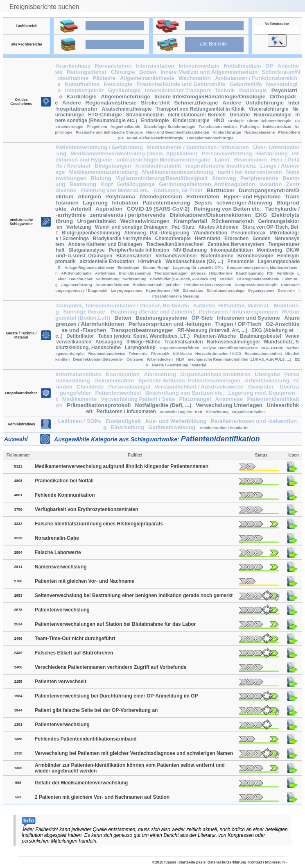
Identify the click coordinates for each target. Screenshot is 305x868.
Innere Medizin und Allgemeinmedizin (209, 72)
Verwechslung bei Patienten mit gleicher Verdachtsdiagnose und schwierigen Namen (134, 753)
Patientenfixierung (166, 203)
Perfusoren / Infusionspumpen (238, 312)
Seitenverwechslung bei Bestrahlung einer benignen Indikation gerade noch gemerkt (134, 595)
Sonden (262, 239)
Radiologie (253, 90)
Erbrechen (236, 239)
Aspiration (109, 209)
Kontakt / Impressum (267, 862)
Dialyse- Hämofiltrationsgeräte (230, 348)
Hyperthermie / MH (163, 291)
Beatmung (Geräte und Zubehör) (153, 312)
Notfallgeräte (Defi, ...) (163, 405)
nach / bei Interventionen (250, 172)
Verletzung (79, 227)
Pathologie (250, 127)
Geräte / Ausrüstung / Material (179, 365)
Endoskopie (155, 120)
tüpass (170, 862)
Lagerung (95, 203)
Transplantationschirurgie (210, 138)
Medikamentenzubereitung (104, 172)
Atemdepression (160, 197)
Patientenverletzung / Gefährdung (99, 147)
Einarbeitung (128, 427)
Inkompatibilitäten (232, 250)
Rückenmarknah (233, 221)
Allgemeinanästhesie (147, 78)
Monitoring (269, 250)
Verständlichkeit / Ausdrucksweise (199, 387)
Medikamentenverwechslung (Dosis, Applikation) (134, 153)
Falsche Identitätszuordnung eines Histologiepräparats (99, 524)
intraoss (198, 273)
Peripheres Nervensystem (208, 285)
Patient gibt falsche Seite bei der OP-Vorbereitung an (96, 710)
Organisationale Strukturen (215, 374)
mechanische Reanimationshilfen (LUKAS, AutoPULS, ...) (240, 359)
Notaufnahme (82, 84)
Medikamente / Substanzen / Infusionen (198, 147)
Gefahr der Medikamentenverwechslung (81, 783)
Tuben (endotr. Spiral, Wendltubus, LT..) (144, 336)
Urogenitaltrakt (96, 221)
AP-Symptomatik (76, 273)
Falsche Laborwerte (58, 552)
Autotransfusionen (112, 285)
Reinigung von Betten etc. (227, 209)
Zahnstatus (193, 291)
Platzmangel (195, 399)
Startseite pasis (192, 862)
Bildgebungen (113, 166)
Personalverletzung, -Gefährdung (245, 153)
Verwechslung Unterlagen (229, 405)
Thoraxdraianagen (171, 273)
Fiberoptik (160, 354)
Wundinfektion (210, 233)
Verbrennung (108, 279)
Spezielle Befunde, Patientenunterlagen (190, 381)
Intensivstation (155, 66)
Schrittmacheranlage (226, 291)
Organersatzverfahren (180, 348)
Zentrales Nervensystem (236, 244)
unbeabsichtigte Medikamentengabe (163, 160)
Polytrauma (120, 197)
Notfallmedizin (242, 66)
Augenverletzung (77, 285)
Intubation (125, 203)
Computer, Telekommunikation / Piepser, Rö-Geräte (122, 306)
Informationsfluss (79, 374)
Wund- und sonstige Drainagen (131, 227)
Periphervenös (259, 178)
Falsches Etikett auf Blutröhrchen (74, 653)
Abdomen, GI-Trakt (178, 190)
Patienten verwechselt (61, 682)
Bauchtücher (81, 279)
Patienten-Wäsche (215, 336)
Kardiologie (81, 97)
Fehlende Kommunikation (65, 495)
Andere (72, 103)
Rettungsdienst (87, 72)
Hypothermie (221, 273)
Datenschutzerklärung (227, 862)
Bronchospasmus (135, 273)
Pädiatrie (104, 78)
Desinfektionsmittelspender (98, 359)
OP (269, 66)
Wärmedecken (160, 359)
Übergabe (267, 374)
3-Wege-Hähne (143, 342)
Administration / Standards (224, 428)
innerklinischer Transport (178, 90)
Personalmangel (129, 387)
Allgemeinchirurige (125, 97)
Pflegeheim (97, 127)
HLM (180, 359)
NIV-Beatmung (190, 250)
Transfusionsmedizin (218, 127)
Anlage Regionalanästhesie (89, 268)
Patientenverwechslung (62, 610)
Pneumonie (241, 261)
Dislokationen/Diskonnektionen (210, 215)
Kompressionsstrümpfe (256, 285)
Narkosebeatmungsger (233, 342)
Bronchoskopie (255, 256)
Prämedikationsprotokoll (99, 405)
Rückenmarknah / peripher (157, 285)
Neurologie (118, 84)
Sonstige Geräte (85, 312)
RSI (270, 273)
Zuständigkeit (123, 421)
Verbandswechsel (176, 256)
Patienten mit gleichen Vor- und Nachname (85, 581)
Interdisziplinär (84, 90)
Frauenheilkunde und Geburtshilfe (181, 84)
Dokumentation (114, 381)
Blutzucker (221, 190)
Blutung (101, 178)
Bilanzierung (217, 412)
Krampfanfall (191, 221)
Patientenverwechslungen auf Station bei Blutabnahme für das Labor (115, 624)
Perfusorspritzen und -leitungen (170, 324)
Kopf (106, 184)
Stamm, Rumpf (156, 268)
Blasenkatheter (134, 256)
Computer (262, 387)
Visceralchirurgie (268, 109)
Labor (222, 160)
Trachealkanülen (184, 342)
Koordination (123, 374)
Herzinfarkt (208, 239)
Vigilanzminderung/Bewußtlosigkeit (162, 178)
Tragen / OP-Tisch (238, 324)
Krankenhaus (73, 66)
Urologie (236, 121)
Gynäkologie (124, 90)
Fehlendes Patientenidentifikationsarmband (86, 739)
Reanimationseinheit (263, 354)
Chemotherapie (173, 239)
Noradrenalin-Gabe (57, 538)
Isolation (271, 184)
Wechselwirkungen (145, 221)
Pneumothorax (249, 233)
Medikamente (79, 399)
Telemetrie (138, 354)
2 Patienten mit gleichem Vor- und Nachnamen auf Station (102, 797)
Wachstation (195, 78)
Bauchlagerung (250, 273)
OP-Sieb (202, 318)
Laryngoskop (140, 348)
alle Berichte (213, 44)
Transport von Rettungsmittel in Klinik (200, 109)
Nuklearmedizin (277, 127)
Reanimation (251, 160)
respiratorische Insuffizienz (221, 166)
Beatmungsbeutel (261, 336)
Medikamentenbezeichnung (178, 172)
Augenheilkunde (125, 127)
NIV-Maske (182, 354)
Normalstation (113, 66)
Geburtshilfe (246, 84)
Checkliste (90, 387)
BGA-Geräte (272, 348)
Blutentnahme (217, 256)
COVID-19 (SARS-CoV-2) (158, 209)
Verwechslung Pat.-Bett (181, 412)
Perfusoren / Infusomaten (126, 411)
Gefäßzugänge (136, 184)
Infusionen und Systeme (249, 318)
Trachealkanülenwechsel (175, 244)
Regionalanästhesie (111, 103)
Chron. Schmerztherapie (269, 121)
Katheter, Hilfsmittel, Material (232, 306)
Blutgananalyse (87, 250)
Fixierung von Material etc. (115, 190)
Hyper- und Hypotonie (252, 197)
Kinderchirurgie (191, 120)
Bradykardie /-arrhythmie (122, 239)
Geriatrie (240, 115)
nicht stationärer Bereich (197, 115)
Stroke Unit (155, 103)
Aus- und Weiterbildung (176, 421)
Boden (148, 72)
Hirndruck (150, 261)
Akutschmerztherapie (127, 109)
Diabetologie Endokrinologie (169, 127)
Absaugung (109, 342)
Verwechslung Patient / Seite (138, 399)
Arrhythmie (105, 273)
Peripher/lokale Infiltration (139, 250)
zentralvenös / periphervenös (128, 215)
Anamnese (229, 399)
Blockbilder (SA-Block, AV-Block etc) (183, 279)
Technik (225, 90)
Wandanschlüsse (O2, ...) (194, 261)
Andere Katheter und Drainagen (105, 244)
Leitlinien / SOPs (80, 421)
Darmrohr (286, 291)
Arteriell (81, 209)
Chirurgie (123, 72)
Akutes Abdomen (219, 227)
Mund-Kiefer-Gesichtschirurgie (155, 138)
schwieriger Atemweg (244, 203)
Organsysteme (261, 291)
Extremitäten (203, 197)
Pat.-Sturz (183, 227)
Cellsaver (135, 359)
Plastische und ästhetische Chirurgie (109, 132)
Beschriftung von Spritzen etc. (185, 393)
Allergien (89, 197)
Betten (123, 318)
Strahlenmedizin (145, 115)
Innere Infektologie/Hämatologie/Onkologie (210, 97)
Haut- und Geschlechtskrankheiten (178, 132)
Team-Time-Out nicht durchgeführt (75, 639)
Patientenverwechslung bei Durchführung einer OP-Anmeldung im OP (116, 696)
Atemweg (224, 178)
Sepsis (203, 203)
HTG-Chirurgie (105, 115)
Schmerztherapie (196, 103)
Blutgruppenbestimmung (91, 233)
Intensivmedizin (199, 66)
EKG (261, 215)
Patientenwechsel (118, 393)
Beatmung (83, 184)
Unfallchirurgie (264, 103)
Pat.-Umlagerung (169, 233)
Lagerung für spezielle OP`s (198, 268)
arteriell (226, 279)
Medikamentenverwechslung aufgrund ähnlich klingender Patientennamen (122, 466)
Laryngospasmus (127, 291)
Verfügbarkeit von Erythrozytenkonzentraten (87, 509)
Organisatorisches (249, 412)
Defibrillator (80, 336)
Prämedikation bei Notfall (64, 481)
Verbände (285, 273)
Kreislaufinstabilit (158, 166)
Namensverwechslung (61, 567)
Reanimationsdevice (107, 354)
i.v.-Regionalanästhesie (258, 279)
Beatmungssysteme (161, 318)
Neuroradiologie (273, 115)
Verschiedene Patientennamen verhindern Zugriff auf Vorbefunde (111, 667)
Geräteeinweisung (172, 427)
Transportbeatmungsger (142, 330)
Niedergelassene (260, 132)
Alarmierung (160, 374)
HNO (219, 120)
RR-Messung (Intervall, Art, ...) (212, 330)
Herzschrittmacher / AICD (218, 354)
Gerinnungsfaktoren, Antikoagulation (207, 184)
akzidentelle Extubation (107, 261)
